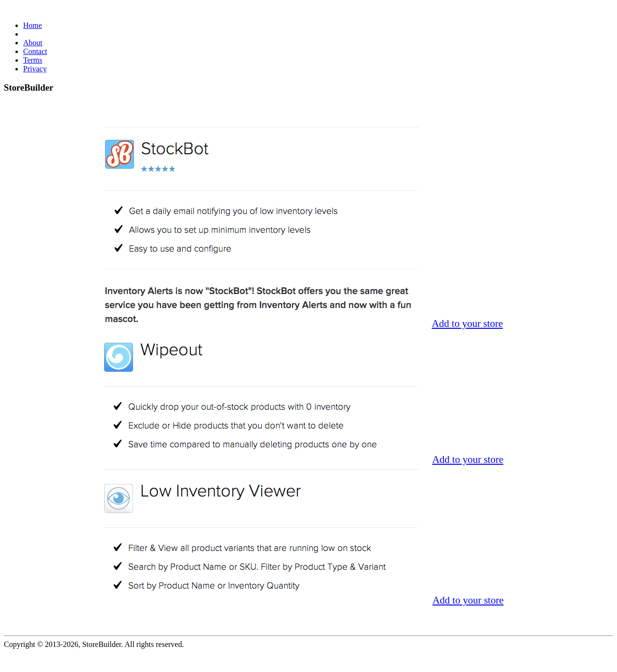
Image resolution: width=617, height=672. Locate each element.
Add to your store (468, 323)
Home (33, 25)
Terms (33, 60)
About (33, 43)
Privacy (35, 69)
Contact (35, 51)
